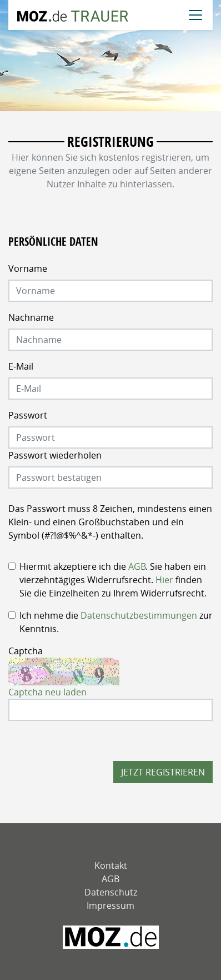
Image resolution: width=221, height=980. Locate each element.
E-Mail (21, 366)
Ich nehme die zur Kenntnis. (116, 622)
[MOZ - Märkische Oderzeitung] (111, 937)
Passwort (28, 415)
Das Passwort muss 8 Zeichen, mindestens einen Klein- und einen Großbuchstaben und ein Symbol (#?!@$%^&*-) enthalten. (110, 522)
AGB (137, 566)
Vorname (28, 268)
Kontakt (111, 865)
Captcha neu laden (47, 692)
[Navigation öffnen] (195, 15)
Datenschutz (111, 892)
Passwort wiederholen (55, 455)
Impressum (110, 906)
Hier (164, 580)
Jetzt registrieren (163, 772)
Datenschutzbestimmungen (139, 615)
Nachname (31, 317)
